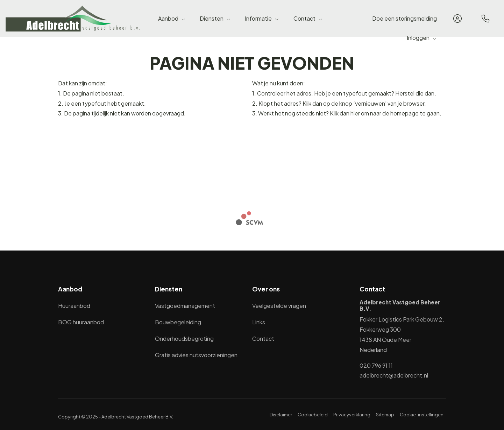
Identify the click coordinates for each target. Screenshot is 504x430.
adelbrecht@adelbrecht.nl (394, 375)
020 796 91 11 (376, 365)
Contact (308, 18)
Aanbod (172, 18)
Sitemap (385, 415)
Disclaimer (281, 415)
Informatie (262, 18)
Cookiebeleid (313, 415)
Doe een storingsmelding (404, 18)
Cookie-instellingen (422, 415)
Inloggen (422, 38)
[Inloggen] (457, 19)
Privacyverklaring (352, 415)
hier (355, 113)
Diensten (215, 18)
